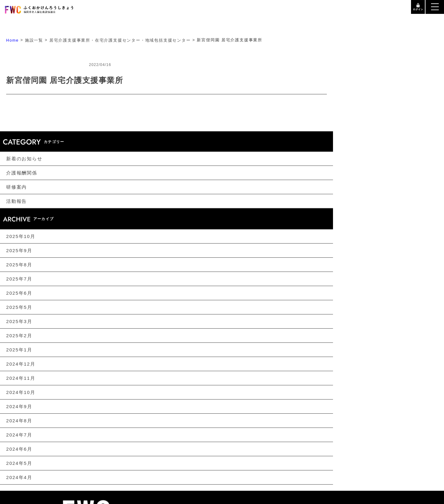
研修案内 (16, 187)
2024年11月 (21, 378)
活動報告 (16, 201)
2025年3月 (19, 321)
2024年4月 (19, 477)
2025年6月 (19, 293)
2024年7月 (19, 435)
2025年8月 (19, 265)
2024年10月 (21, 392)
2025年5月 (19, 307)
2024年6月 (19, 449)
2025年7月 (19, 279)
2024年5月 (19, 463)
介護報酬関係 (22, 173)
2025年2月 (19, 336)
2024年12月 (21, 364)
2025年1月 (19, 350)
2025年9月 (19, 250)
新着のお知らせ (24, 159)
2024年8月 (19, 421)
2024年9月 (19, 406)
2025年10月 (21, 236)
